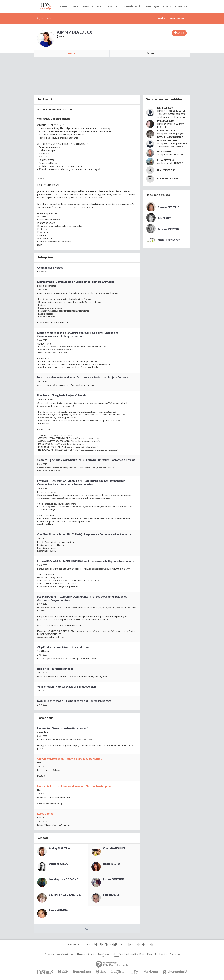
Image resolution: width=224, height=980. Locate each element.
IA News (64, 6)
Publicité (73, 954)
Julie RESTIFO (165, 218)
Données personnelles (108, 954)
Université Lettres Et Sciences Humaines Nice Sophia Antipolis (74, 786)
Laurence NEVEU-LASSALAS (65, 895)
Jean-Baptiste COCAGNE (63, 879)
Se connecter (177, 18)
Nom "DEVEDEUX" (166, 170)
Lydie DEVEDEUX (166, 121)
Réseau (150, 54)
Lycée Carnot (45, 814)
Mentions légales (146, 954)
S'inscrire (160, 18)
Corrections (175, 954)
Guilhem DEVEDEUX (167, 141)
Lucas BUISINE (111, 895)
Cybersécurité (131, 6)
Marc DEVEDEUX (165, 151)
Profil (72, 54)
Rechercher (47, 18)
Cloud (167, 6)
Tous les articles (161, 954)
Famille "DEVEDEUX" (167, 179)
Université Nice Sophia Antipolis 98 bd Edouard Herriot (69, 759)
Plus (87, 929)
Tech (75, 6)
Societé (93, 954)
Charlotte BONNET (114, 848)
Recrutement (83, 954)
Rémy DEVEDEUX (166, 160)
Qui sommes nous (52, 954)
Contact (64, 954)
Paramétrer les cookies (128, 954)
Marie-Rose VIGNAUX (169, 240)
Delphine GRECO (59, 864)
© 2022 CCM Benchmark (112, 957)
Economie (181, 6)
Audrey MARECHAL (60, 848)
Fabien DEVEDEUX (166, 131)
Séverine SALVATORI (169, 229)
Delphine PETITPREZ (168, 207)
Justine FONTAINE (114, 879)
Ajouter (181, 33)
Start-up (112, 6)
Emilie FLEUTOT (112, 864)
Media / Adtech (92, 6)
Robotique (152, 6)
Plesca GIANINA (58, 910)
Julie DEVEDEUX (165, 108)
